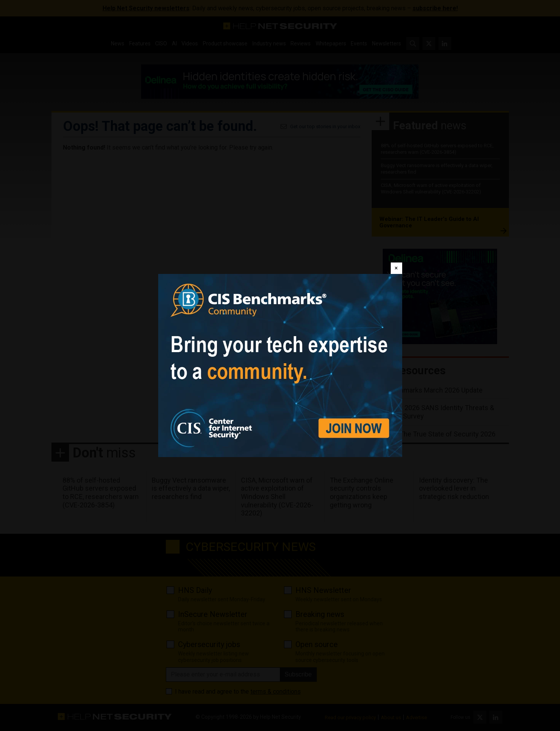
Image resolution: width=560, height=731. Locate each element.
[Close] (396, 268)
